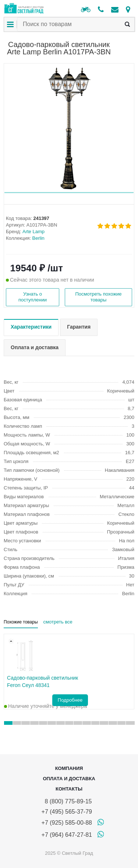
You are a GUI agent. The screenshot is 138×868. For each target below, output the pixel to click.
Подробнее (70, 700)
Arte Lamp (33, 232)
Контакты (69, 789)
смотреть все (58, 622)
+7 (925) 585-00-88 (67, 823)
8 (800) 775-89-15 (67, 801)
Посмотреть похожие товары (98, 297)
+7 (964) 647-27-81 (67, 835)
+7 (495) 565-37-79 (67, 812)
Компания (69, 768)
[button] (69, 193)
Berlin (38, 238)
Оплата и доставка (69, 779)
